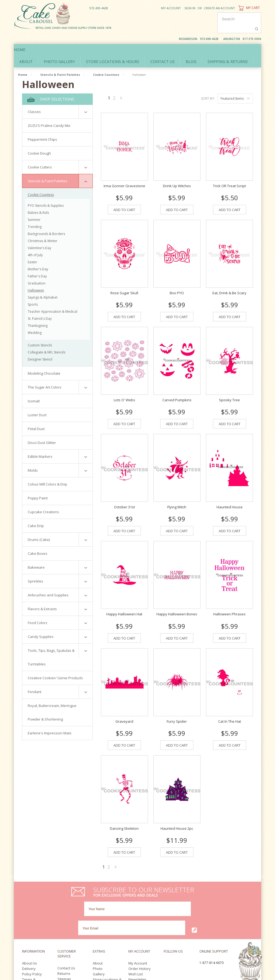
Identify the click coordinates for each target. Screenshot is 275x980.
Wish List (136, 920)
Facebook (165, 910)
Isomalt (34, 389)
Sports (33, 292)
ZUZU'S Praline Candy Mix (49, 114)
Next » (121, 87)
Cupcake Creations (43, 500)
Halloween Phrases (229, 599)
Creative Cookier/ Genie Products (55, 666)
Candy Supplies (41, 625)
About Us (30, 909)
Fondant (35, 680)
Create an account (220, 8)
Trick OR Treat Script (229, 170)
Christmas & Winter (43, 229)
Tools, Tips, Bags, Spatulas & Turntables (51, 645)
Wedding (35, 321)
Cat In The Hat (230, 706)
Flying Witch (177, 491)
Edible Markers (40, 444)
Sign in (190, 8)
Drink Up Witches (177, 170)
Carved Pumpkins (177, 384)
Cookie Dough (39, 141)
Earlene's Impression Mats (50, 721)
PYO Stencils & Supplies (46, 194)
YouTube (167, 916)
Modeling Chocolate (44, 361)
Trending (35, 215)
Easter (33, 250)
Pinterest (179, 916)
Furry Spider (177, 706)
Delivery (29, 915)
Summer (34, 208)
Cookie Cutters (40, 155)
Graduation (37, 271)
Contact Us (66, 914)
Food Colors (38, 611)
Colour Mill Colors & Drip (47, 472)
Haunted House (230, 491)
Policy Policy (32, 920)
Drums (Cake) (39, 528)
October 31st (124, 491)
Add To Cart (124, 194)
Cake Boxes (38, 541)
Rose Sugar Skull (124, 277)
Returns (64, 920)
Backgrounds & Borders (46, 222)
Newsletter (137, 926)
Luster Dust (37, 403)
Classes (34, 100)
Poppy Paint (38, 486)
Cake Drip (36, 514)
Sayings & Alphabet (43, 285)
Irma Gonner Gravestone (124, 170)
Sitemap (64, 925)
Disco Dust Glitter (42, 431)
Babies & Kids (38, 201)
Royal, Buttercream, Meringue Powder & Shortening (52, 700)
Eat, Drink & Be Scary (229, 277)
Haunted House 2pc (177, 813)
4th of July (35, 243)
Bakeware (36, 555)
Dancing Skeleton (124, 813)
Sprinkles (35, 569)
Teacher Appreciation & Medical (52, 300)
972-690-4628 (99, 8)
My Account (171, 8)
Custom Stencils (40, 333)
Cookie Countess (106, 63)
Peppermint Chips (42, 127)
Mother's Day (38, 257)
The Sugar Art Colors (45, 375)
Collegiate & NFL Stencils (47, 340)
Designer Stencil (40, 347)
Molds (33, 458)
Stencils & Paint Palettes (60, 63)
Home (25, 38)
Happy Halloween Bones (177, 599)
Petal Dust (36, 417)
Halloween (36, 278)
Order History (140, 915)
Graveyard (124, 706)
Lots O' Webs (124, 384)
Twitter (175, 910)
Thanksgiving (38, 314)
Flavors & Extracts (42, 597)
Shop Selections (51, 87)
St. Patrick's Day (40, 307)
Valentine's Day (39, 236)
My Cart (248, 8)
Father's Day (37, 264)
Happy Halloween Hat (124, 599)
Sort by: (208, 87)
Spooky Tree (229, 384)
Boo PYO (177, 277)
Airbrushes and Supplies (48, 583)
